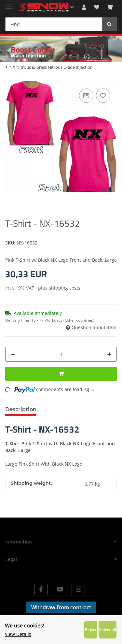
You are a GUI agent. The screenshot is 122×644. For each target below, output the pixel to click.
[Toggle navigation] (8, 4)
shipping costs (65, 288)
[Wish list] (97, 7)
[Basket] (110, 7)
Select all (108, 629)
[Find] (54, 24)
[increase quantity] (109, 354)
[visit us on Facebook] (41, 589)
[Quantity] (61, 354)
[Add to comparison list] (86, 96)
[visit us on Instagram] (78, 589)
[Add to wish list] (103, 96)
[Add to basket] (61, 374)
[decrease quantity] (13, 354)
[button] (84, 7)
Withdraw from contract (61, 607)
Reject (91, 629)
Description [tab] (21, 409)
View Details (18, 634)
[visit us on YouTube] (60, 589)
